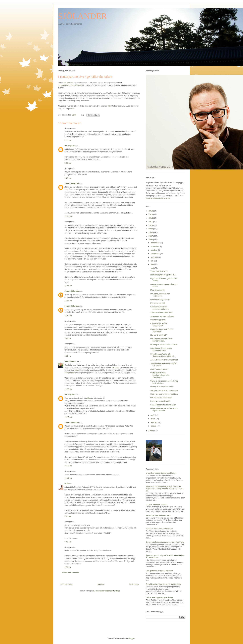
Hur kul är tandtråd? (159, 335)
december (155, 243)
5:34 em (68, 178)
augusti (154, 257)
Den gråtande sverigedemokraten (160, 571)
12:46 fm (68, 286)
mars (153, 419)
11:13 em (68, 216)
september (155, 254)
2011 (151, 222)
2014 (151, 211)
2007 (151, 236)
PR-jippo (115, 368)
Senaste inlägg (66, 584)
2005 (151, 430)
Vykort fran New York (159, 271)
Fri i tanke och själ (158, 303)
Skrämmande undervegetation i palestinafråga (165, 542)
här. (110, 106)
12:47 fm (68, 478)
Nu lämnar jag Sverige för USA (163, 275)
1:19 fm (68, 338)
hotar (77, 370)
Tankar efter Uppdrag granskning (159, 597)
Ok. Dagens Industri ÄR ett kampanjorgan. (161, 340)
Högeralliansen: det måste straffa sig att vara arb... (164, 410)
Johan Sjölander (72, 183)
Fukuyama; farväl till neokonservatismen (159, 308)
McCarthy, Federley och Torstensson (160, 295)
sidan (88, 398)
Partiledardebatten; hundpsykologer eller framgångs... (160, 375)
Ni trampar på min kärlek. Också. (164, 345)
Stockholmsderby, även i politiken (164, 394)
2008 (151, 232)
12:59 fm (68, 316)
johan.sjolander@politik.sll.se (158, 198)
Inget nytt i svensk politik (160, 401)
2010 (151, 225)
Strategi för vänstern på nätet (162, 316)
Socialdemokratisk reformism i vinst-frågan (163, 584)
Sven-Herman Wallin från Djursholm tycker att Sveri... (163, 355)
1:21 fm (68, 356)
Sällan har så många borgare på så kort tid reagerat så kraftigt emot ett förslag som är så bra (164, 489)
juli (152, 261)
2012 (151, 218)
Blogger (132, 638)
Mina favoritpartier (158, 290)
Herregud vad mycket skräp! (162, 387)
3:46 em (68, 542)
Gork (67, 483)
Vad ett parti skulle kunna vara (158, 515)
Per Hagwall (70, 146)
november (155, 246)
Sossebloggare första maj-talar (163, 405)
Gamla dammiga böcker (160, 300)
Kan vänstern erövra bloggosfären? (159, 324)
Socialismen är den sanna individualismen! (161, 349)
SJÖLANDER (83, 16)
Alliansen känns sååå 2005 (161, 313)
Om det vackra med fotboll (161, 398)
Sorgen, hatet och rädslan (156, 504)
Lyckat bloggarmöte (158, 320)
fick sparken (68, 83)
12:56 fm (68, 301)
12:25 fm (68, 466)
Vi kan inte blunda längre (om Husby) (161, 473)
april (153, 415)
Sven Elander (70, 361)
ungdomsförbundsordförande (70, 85)
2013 (151, 214)
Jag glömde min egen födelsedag (164, 390)
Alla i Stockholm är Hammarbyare (164, 360)
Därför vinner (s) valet (159, 369)
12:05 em (68, 389)
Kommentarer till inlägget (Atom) (107, 591)
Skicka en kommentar (71, 572)
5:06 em (68, 163)
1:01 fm (68, 567)
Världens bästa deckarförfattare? (159, 529)
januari (154, 426)
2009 (151, 229)
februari (154, 422)
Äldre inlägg (134, 584)
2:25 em (68, 516)
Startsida (101, 584)
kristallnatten (70, 373)
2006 (151, 240)
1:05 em (68, 140)
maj (153, 268)
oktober (154, 250)
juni (152, 264)
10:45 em (68, 417)
